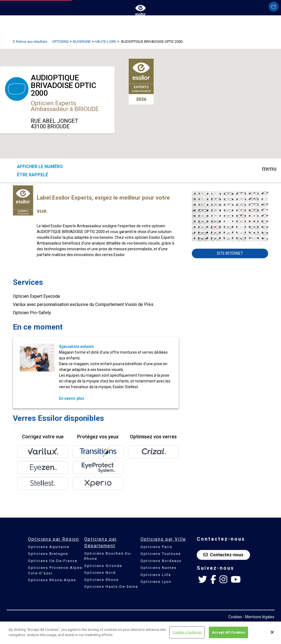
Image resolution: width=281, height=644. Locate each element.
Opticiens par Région (54, 539)
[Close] (272, 632)
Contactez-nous (223, 555)
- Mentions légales (259, 617)
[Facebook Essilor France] (213, 580)
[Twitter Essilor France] (203, 580)
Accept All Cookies (228, 632)
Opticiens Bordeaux (161, 561)
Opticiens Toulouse (161, 554)
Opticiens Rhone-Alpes (52, 580)
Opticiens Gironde (103, 566)
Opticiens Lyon (156, 582)
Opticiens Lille (156, 575)
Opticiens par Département (101, 542)
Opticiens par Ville (163, 539)
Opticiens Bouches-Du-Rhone (108, 556)
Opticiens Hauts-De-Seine (111, 587)
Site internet (230, 253)
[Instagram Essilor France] (223, 580)
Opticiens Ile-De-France (53, 561)
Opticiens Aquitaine (49, 547)
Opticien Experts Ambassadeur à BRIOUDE (65, 106)
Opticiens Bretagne (48, 554)
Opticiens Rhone (101, 580)
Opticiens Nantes (158, 568)
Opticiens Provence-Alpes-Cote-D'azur (56, 570)
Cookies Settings (187, 632)
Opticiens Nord (100, 573)
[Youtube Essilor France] (236, 580)
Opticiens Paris (156, 547)
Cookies (235, 617)
